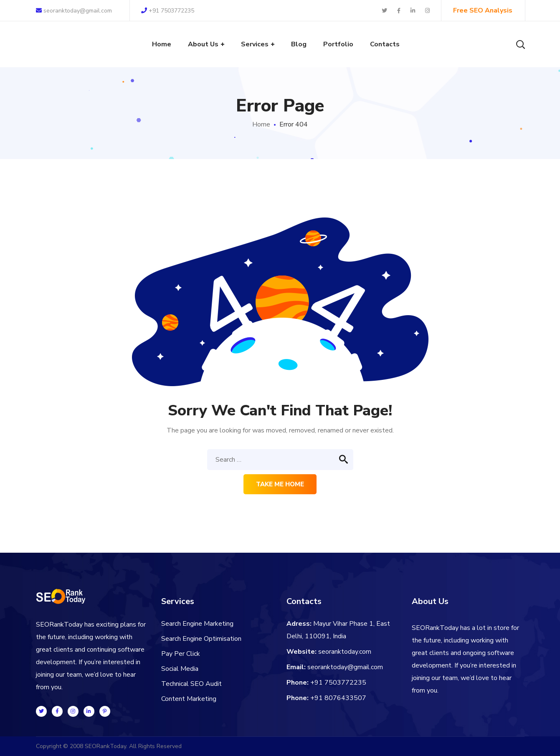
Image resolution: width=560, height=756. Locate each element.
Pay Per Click (181, 654)
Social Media (180, 669)
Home (261, 124)
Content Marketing (189, 699)
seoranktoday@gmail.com (74, 11)
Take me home (280, 484)
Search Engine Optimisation (201, 639)
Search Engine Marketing (197, 624)
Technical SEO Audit (191, 684)
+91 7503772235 (168, 11)
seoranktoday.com (345, 652)
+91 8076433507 (338, 698)
